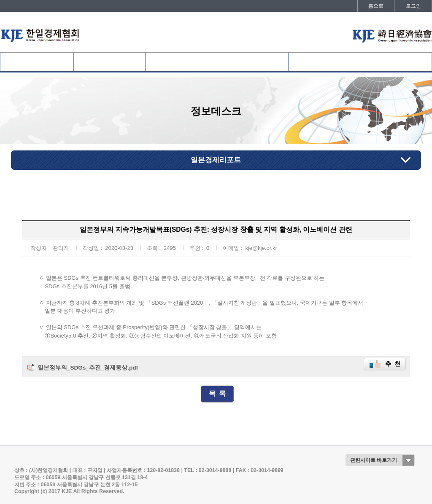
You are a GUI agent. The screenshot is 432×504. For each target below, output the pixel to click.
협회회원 (109, 62)
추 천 (393, 364)
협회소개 (37, 62)
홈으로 (376, 6)
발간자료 (396, 62)
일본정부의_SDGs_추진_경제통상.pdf (88, 368)
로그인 (413, 6)
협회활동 (253, 62)
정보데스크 (324, 62)
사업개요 (181, 62)
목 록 (217, 393)
